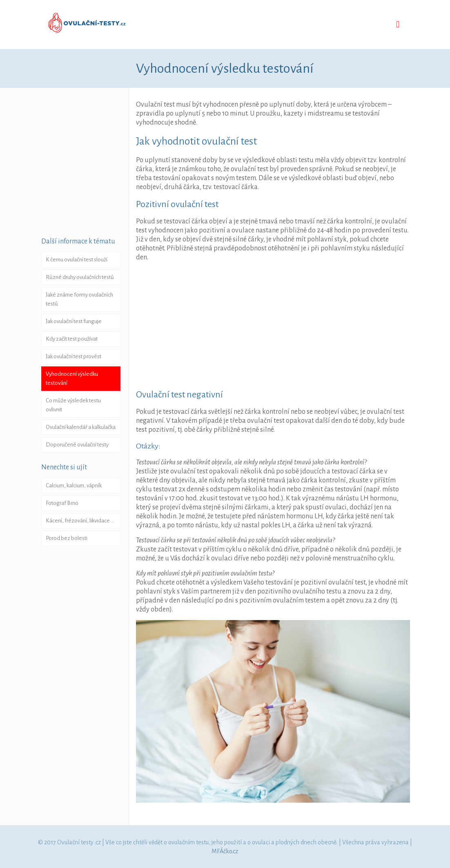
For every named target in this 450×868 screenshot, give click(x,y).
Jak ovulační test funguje (74, 321)
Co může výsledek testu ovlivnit (73, 405)
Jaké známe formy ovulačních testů (79, 299)
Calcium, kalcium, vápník (74, 485)
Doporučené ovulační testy (77, 445)
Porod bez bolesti (67, 538)
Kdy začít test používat (72, 339)
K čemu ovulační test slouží (77, 260)
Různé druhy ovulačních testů (80, 277)
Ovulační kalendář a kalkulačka (81, 427)
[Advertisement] (293, 325)
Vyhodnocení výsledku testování (72, 378)
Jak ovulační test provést (74, 356)
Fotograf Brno (62, 503)
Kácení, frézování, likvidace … (80, 521)
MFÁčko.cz (225, 851)
